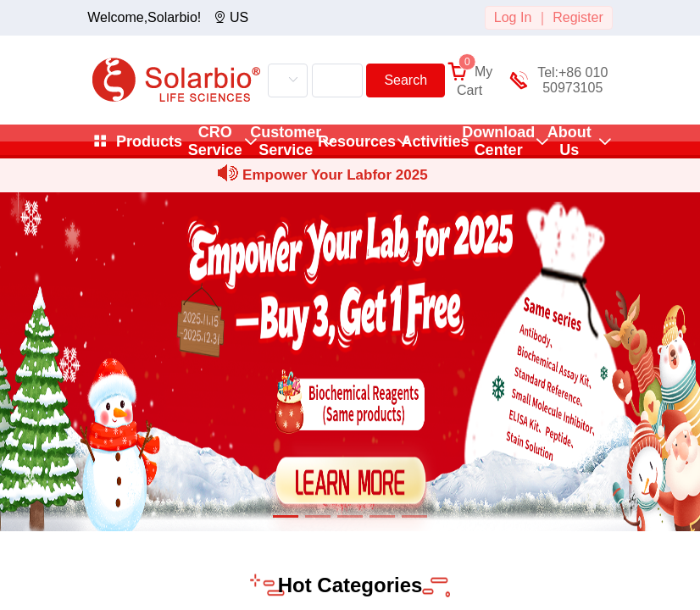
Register (578, 17)
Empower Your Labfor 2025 (335, 175)
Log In (513, 17)
